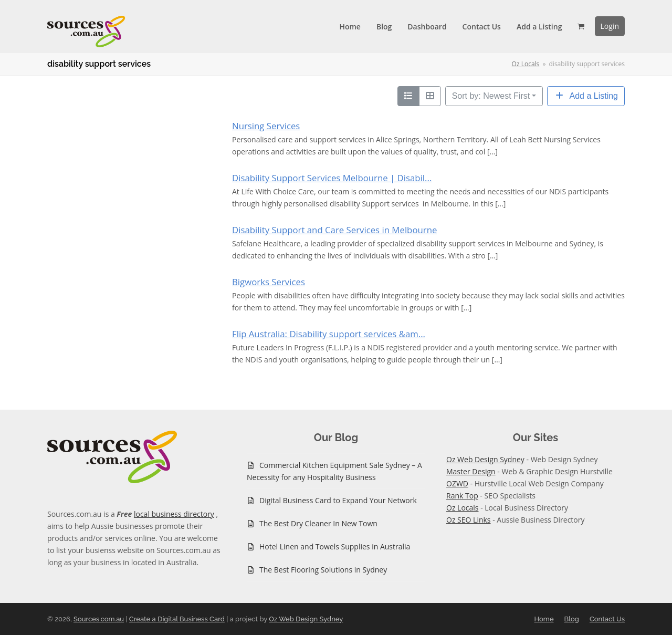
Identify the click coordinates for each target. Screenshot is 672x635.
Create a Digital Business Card (177, 619)
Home (544, 619)
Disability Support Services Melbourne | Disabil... (332, 178)
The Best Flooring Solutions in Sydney (323, 570)
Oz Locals (463, 508)
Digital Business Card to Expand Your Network (338, 500)
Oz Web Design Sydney (485, 459)
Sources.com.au (99, 619)
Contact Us (607, 619)
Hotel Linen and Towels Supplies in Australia (335, 546)
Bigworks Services (269, 282)
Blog (572, 619)
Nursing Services (266, 126)
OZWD (457, 483)
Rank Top (462, 496)
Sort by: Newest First (491, 96)
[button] (581, 26)
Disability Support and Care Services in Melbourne (334, 230)
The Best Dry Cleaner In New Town (318, 523)
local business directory (174, 514)
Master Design (471, 471)
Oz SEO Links (469, 520)
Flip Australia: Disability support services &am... (329, 334)
